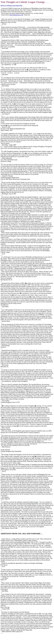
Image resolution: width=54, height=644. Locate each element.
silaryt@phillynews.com (16, 15)
